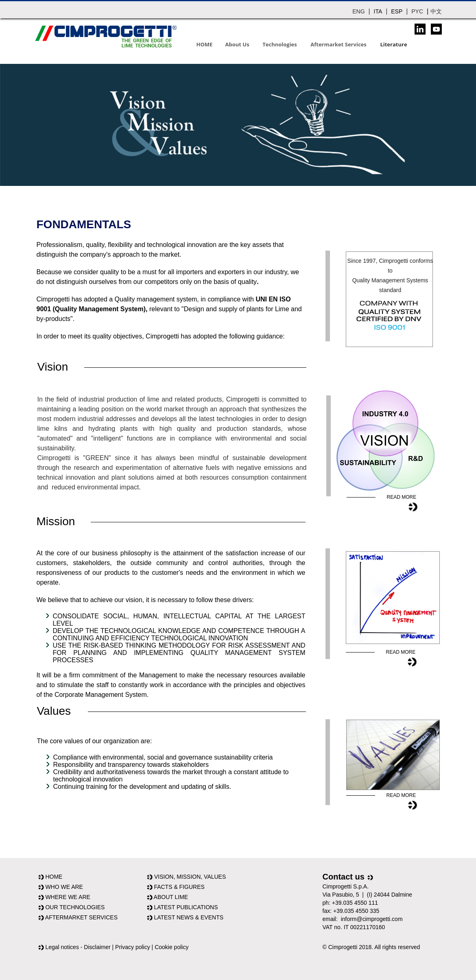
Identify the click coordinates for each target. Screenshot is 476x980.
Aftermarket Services (338, 44)
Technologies (280, 44)
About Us (237, 44)
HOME (205, 44)
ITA (378, 11)
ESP (397, 11)
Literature (393, 44)
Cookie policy (171, 947)
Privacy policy (133, 947)
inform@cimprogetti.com (372, 919)
